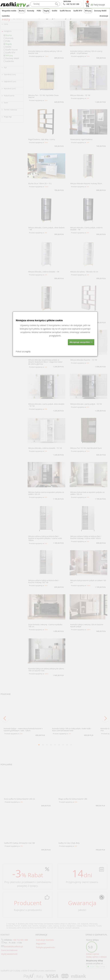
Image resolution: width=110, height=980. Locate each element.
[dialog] (55, 334)
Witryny (88, 11)
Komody (31, 11)
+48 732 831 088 (71, 3)
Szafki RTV (78, 11)
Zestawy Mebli (100, 11)
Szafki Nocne (65, 11)
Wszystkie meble (9, 11)
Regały (46, 11)
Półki (39, 11)
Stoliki (55, 11)
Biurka (22, 11)
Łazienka (6, 16)
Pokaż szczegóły (23, 351)
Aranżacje (104, 16)
